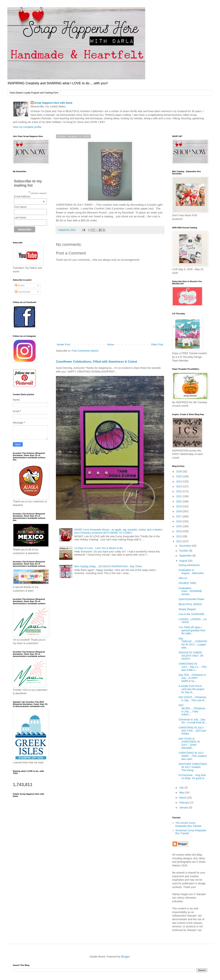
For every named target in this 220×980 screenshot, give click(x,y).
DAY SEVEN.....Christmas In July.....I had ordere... (192, 710)
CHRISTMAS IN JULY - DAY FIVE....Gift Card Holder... (192, 731)
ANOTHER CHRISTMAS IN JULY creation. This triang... (193, 767)
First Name (20, 207)
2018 (179, 511)
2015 (179, 526)
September (186, 556)
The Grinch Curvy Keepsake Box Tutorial (188, 824)
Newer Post (63, 344)
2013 (179, 536)
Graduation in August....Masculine (191, 572)
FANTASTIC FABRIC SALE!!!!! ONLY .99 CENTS (191, 656)
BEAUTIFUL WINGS (190, 604)
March (183, 798)
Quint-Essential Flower (191, 599)
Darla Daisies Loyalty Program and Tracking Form (34, 93)
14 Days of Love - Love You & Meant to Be (98, 548)
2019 (179, 506)
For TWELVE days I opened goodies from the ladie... (192, 630)
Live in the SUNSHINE (191, 614)
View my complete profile (27, 127)
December (185, 546)
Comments (23, 292)
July (182, 788)
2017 (179, 516)
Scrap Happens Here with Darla (53, 103)
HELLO (183, 578)
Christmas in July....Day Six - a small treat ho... (193, 721)
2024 (179, 481)
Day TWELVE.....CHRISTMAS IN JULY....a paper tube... (193, 643)
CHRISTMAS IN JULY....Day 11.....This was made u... (192, 667)
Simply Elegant (187, 609)
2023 (179, 486)
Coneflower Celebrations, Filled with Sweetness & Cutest (97, 361)
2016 (179, 521)
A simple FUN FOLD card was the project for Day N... (191, 689)
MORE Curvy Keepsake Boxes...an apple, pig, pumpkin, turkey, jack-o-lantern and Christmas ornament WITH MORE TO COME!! (118, 531)
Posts (20, 285)
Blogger (125, 957)
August (183, 561)
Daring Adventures (189, 565)
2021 (179, 496)
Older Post (157, 344)
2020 (179, 501)
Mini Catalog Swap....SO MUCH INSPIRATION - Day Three (108, 566)
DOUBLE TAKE (187, 583)
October (184, 551)
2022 (179, 491)
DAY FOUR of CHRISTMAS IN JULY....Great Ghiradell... (189, 743)
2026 (179, 471)
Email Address (29, 196)
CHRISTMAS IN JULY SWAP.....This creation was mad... (193, 756)
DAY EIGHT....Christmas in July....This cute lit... (192, 699)
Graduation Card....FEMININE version (190, 591)
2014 (179, 531)
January (184, 807)
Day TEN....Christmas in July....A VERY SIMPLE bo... (192, 678)
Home (110, 344)
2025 (179, 476)
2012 (179, 541)
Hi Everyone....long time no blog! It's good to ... (192, 778)
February (185, 803)
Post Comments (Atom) (85, 351)
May (182, 792)
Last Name (20, 218)
